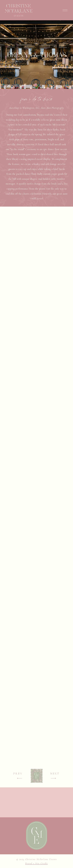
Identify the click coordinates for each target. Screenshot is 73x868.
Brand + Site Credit (36, 863)
